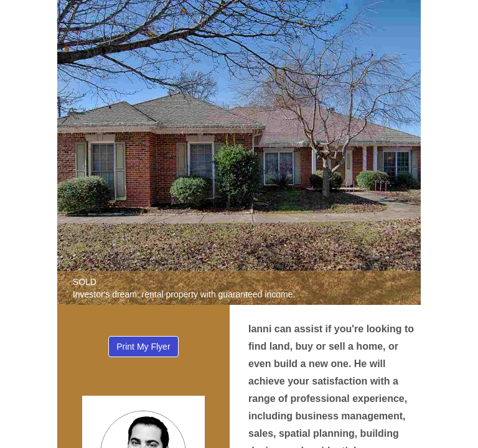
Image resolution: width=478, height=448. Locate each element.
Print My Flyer (143, 347)
